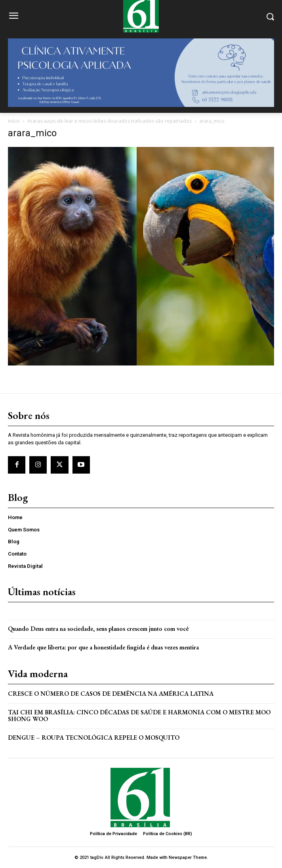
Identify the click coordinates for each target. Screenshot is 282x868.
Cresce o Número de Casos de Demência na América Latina (111, 694)
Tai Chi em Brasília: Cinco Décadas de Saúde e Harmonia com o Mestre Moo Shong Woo (139, 716)
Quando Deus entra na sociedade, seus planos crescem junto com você (98, 629)
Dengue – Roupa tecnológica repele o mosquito (94, 738)
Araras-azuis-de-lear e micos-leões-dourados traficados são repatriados (110, 121)
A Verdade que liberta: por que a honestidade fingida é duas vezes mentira (103, 647)
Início (14, 121)
